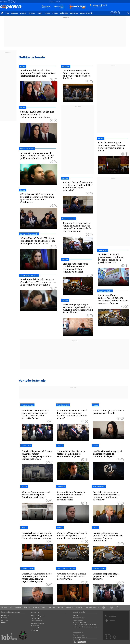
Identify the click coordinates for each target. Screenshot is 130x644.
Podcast (55, 13)
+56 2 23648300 (80, 642)
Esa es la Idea (35, 626)
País (7, 13)
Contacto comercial (79, 618)
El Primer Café (35, 618)
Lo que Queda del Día (37, 628)
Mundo (40, 13)
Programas (74, 13)
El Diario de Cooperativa (38, 616)
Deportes (23, 13)
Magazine (15, 13)
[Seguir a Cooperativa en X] (12, 1)
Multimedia (64, 13)
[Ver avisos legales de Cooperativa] (112, 15)
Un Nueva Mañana (36, 621)
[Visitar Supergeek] (118, 15)
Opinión (47, 13)
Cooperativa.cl (78, 633)
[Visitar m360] (115, 15)
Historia (4, 622)
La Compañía (5, 615)
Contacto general (78, 620)
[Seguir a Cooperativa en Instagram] (15, 1)
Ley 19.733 (5, 620)
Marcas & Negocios (87, 13)
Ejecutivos (4, 618)
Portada (4, 607)
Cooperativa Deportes (38, 623)
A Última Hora (35, 630)
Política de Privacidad (79, 622)
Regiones (32, 13)
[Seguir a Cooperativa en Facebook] (9, 1)
